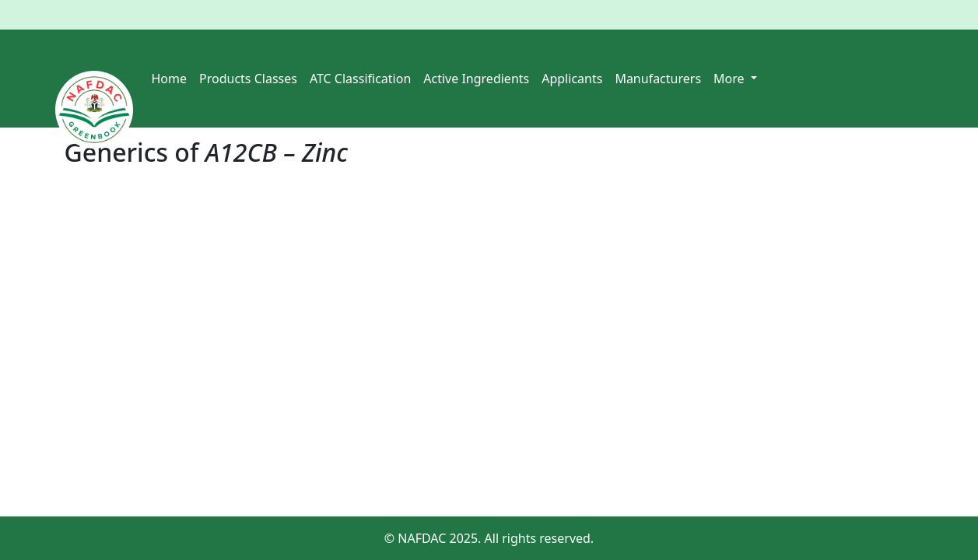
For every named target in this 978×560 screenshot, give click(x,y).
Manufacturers (658, 79)
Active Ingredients (476, 79)
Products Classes (248, 79)
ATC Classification (360, 79)
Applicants (572, 79)
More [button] (731, 79)
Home (170, 79)
